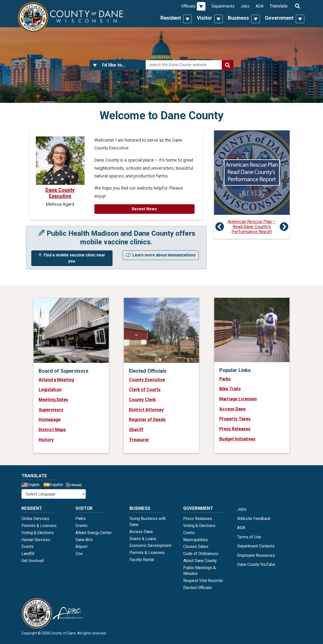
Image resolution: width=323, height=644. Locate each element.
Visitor (205, 18)
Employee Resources (256, 555)
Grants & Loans (143, 539)
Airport (81, 547)
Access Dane (232, 409)
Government (279, 18)
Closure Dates (196, 547)
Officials (188, 6)
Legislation (50, 390)
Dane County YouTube (256, 564)
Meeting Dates (53, 400)
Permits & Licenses (39, 526)
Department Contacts (256, 546)
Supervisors (51, 410)
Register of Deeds (147, 420)
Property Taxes (235, 419)
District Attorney (146, 410)
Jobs (245, 6)
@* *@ (54, 494)
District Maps (52, 430)
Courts (189, 533)
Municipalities (196, 540)
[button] (95, 65)
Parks (225, 379)
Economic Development (150, 546)
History (46, 440)
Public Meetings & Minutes (199, 571)
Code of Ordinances (201, 554)
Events (28, 547)
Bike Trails (230, 389)
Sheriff (136, 430)
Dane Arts (84, 540)
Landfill (28, 554)
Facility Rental (142, 560)
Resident (171, 18)
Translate (279, 6)
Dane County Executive (60, 193)
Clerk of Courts (145, 390)
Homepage (50, 420)
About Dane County (200, 561)
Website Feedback (254, 519)
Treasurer (139, 440)
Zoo (79, 554)
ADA (260, 6)
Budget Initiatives (237, 439)
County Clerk (142, 400)
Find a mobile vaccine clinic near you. (72, 258)
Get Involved (33, 561)
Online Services (35, 519)
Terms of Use (249, 537)
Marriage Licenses (238, 399)
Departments (223, 6)
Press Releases (235, 429)
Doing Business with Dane (148, 522)
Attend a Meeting (56, 380)
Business (238, 18)
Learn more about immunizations (161, 255)
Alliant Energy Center (94, 533)
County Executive (147, 380)
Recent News (144, 209)
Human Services (36, 540)
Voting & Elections (38, 533)
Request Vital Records (203, 581)
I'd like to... (114, 65)
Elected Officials (198, 588)
